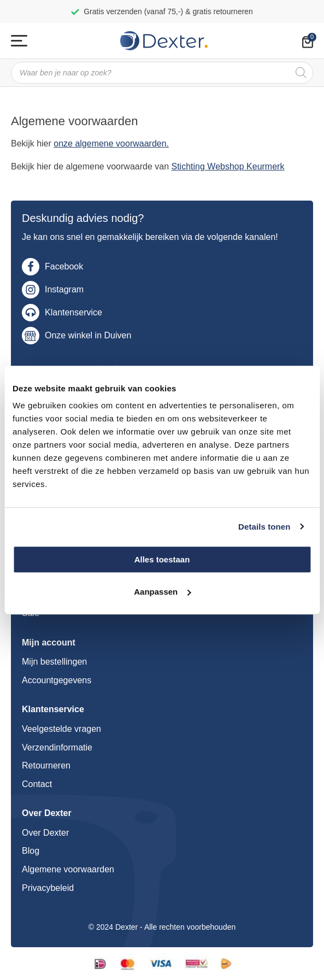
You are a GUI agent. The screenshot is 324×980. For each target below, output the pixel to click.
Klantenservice (73, 312)
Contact (37, 784)
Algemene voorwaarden (68, 869)
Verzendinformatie (57, 747)
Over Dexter (45, 833)
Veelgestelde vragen (61, 729)
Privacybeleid (48, 888)
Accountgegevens (57, 680)
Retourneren (46, 765)
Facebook (64, 266)
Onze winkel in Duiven (88, 335)
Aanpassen (162, 592)
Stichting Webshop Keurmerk (228, 166)
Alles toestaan (162, 559)
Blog (31, 851)
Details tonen (264, 527)
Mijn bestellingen (54, 662)
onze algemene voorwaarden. (111, 143)
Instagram (64, 289)
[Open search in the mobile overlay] (162, 73)
